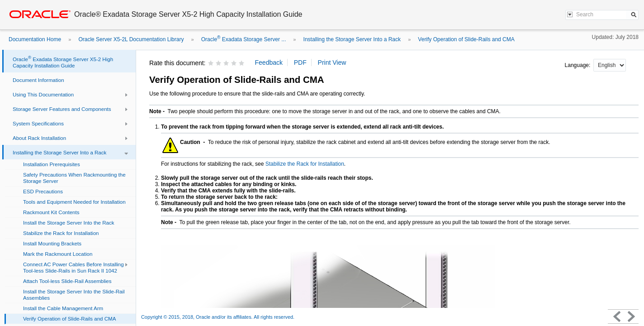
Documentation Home (35, 39)
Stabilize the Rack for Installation (305, 164)
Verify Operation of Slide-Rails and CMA (466, 39)
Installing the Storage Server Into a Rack (352, 39)
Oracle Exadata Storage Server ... (244, 39)
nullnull (610, 65)
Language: (578, 65)
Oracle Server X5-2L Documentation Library (131, 39)
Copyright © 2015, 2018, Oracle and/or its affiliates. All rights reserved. (218, 317)
